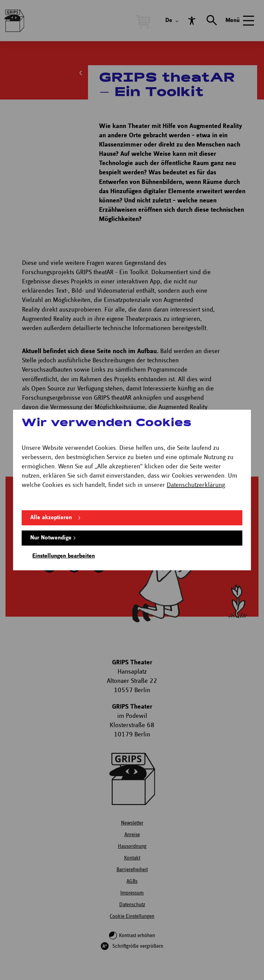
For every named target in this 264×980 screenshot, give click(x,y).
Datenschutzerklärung (196, 485)
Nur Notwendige (51, 538)
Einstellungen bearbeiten (64, 556)
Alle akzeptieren (51, 518)
